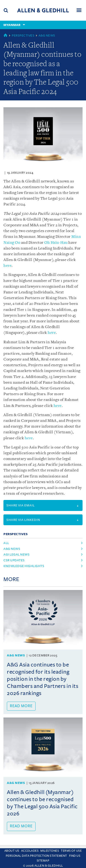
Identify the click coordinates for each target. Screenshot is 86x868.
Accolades (30, 851)
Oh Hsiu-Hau (56, 243)
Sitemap (43, 861)
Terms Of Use (71, 851)
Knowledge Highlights (24, 566)
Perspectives (23, 35)
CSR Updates (14, 560)
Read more (21, 706)
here (7, 266)
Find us (75, 856)
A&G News (47, 35)
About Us (12, 851)
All (6, 543)
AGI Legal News (17, 555)
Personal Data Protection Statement (36, 856)
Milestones (50, 851)
